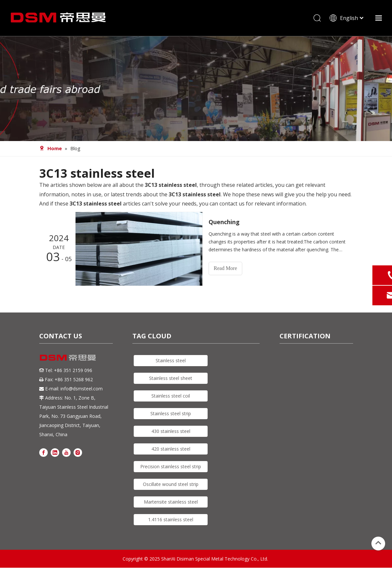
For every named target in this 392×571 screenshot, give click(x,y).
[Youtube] (66, 452)
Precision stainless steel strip (171, 466)
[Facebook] (43, 452)
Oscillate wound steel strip (171, 484)
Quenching (224, 222)
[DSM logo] (68, 357)
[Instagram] (78, 452)
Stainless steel (171, 360)
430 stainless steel (171, 431)
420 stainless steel (171, 449)
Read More (226, 268)
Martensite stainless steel (171, 502)
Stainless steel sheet (171, 378)
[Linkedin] (55, 452)
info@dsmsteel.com (82, 389)
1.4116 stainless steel (171, 519)
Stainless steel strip (171, 413)
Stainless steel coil (171, 396)
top (378, 543)
